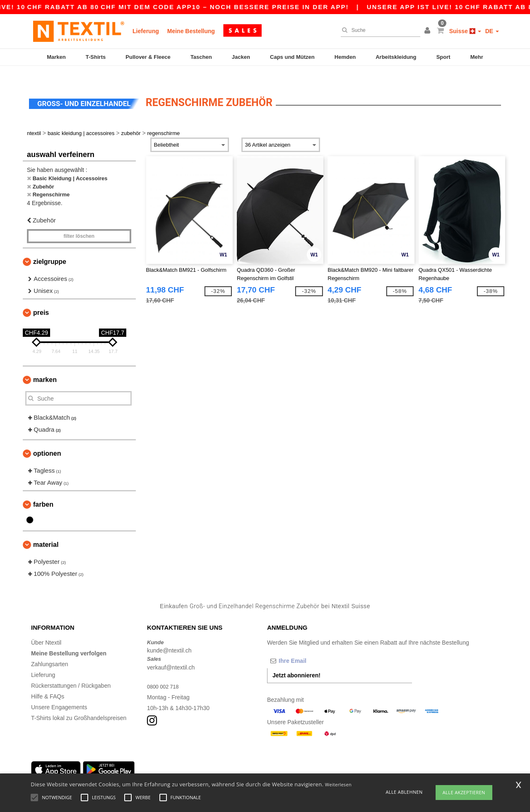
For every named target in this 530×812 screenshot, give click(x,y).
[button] (429, 31)
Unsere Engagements (59, 693)
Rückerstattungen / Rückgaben (71, 671)
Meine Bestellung (191, 31)
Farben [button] (43, 490)
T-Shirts (96, 57)
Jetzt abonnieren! (296, 661)
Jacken (241, 57)
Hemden (345, 57)
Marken (56, 57)
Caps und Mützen (292, 57)
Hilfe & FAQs (48, 682)
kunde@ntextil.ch (169, 636)
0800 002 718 (165, 672)
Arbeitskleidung (396, 57)
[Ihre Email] (311, 646)
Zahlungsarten (50, 650)
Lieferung (146, 31)
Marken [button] (45, 366)
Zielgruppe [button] (50, 248)
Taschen (201, 57)
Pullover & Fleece (148, 57)
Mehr (477, 57)
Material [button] (46, 530)
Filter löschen (79, 222)
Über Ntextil (46, 628)
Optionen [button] (47, 439)
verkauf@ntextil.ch (171, 653)
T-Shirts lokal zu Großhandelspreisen (79, 703)
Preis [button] (41, 298)
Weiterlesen (338, 784)
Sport (443, 57)
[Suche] (378, 30)
